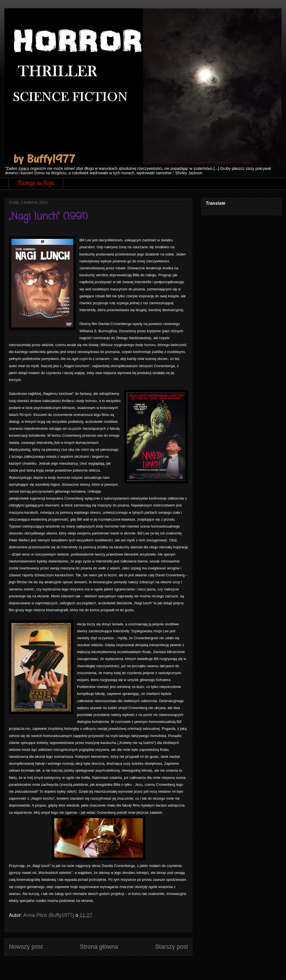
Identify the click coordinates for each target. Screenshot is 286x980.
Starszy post (172, 947)
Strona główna (99, 947)
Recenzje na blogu (36, 184)
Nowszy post (26, 947)
